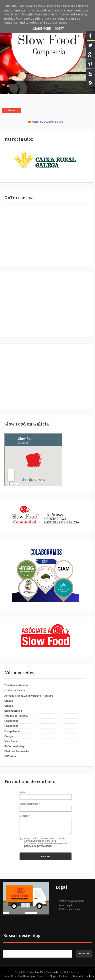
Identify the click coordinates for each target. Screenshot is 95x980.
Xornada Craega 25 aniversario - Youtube (29, 696)
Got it (59, 29)
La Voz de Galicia (15, 691)
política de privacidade (38, 846)
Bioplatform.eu (13, 711)
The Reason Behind (16, 686)
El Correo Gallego (15, 746)
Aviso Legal (65, 905)
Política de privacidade (72, 901)
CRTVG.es (10, 756)
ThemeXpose (30, 976)
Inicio (12, 110)
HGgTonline (11, 721)
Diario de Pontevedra (17, 751)
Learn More (42, 29)
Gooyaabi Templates (83, 976)
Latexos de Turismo (16, 716)
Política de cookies (69, 909)
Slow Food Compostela (47, 972)
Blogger (54, 976)
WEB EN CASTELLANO (46, 122)
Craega (9, 701)
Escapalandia (12, 731)
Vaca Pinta (11, 741)
